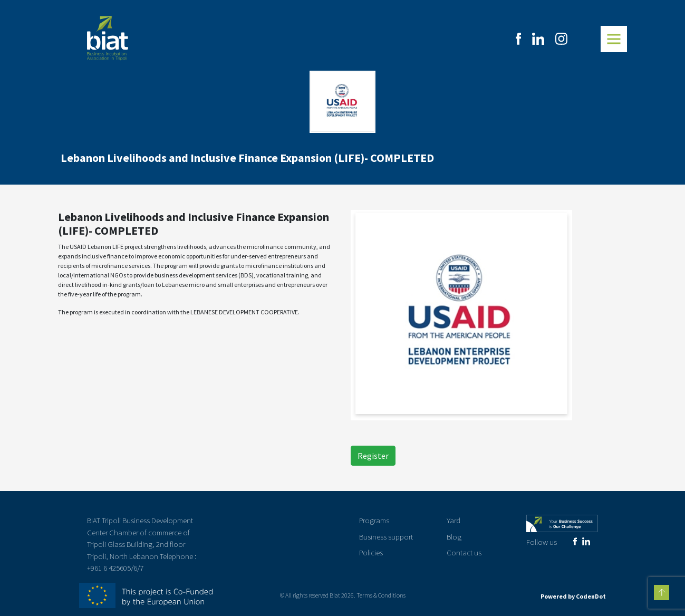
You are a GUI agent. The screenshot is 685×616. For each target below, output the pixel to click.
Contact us (464, 552)
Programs (374, 520)
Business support (386, 537)
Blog (454, 537)
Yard (454, 520)
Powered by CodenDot (573, 596)
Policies (371, 552)
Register (373, 456)
